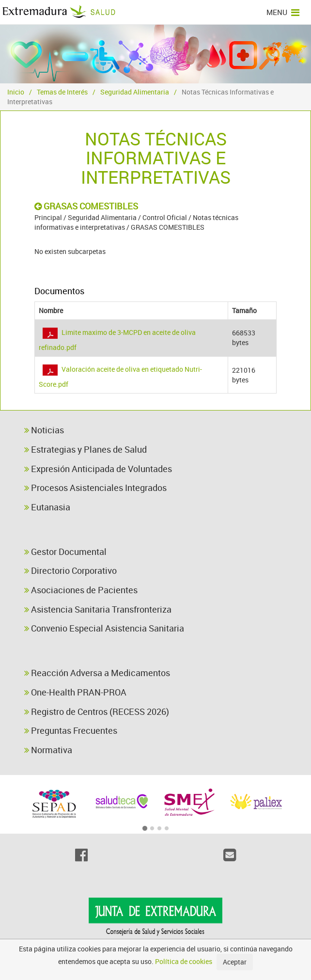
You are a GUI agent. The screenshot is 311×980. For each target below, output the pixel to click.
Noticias (44, 430)
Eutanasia (47, 507)
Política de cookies (184, 961)
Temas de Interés (62, 92)
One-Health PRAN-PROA (75, 692)
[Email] (230, 855)
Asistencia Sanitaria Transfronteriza (98, 609)
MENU (283, 12)
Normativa (48, 750)
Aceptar (235, 962)
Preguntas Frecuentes (71, 730)
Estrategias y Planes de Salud (86, 449)
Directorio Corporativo (70, 570)
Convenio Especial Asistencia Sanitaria (104, 628)
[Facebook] (81, 855)
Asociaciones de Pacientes (81, 590)
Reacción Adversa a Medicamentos (97, 673)
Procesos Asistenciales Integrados (95, 488)
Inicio (16, 92)
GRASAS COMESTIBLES (86, 206)
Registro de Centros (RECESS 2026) (97, 711)
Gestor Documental (65, 552)
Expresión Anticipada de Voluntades (98, 469)
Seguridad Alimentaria (135, 92)
